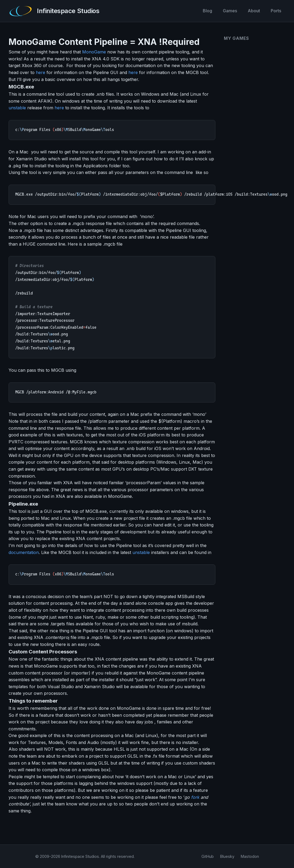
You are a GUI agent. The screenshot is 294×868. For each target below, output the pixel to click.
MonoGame (94, 52)
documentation (24, 553)
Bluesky (227, 856)
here (41, 72)
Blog (207, 11)
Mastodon (250, 856)
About (254, 11)
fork (195, 798)
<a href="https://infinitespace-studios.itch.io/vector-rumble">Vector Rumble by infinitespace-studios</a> (251, 112)
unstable (17, 108)
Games (230, 11)
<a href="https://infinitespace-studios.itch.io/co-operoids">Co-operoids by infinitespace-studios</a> (251, 68)
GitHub (208, 856)
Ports (276, 11)
